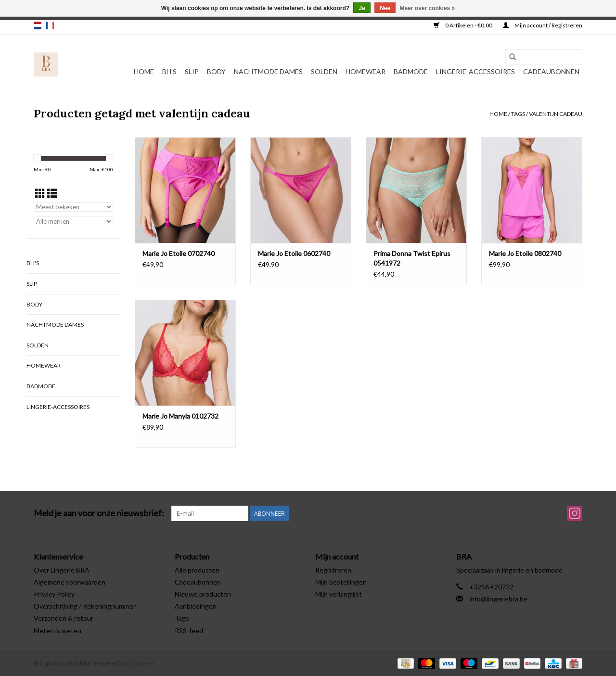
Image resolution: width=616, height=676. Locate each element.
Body (216, 71)
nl (38, 26)
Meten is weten (58, 631)
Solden (324, 71)
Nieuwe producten (203, 594)
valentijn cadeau (556, 114)
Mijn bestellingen (341, 582)
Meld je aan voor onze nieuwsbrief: (99, 513)
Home (144, 71)
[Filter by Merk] (73, 221)
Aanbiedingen (196, 606)
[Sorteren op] (73, 207)
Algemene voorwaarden (70, 582)
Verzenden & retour (64, 618)
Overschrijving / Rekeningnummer (85, 606)
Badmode (411, 71)
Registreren (333, 570)
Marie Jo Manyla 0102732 (180, 416)
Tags (518, 114)
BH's (169, 71)
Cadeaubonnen (551, 71)
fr (50, 26)
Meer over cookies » (428, 8)
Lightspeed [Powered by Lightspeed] (140, 663)
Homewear (366, 71)
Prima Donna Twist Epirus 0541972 (412, 258)
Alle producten (197, 570)
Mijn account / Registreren (543, 25)
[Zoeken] (544, 57)
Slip (192, 71)
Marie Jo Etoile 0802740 (525, 253)
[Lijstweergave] (52, 193)
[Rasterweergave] (40, 193)
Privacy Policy (54, 594)
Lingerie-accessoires (475, 71)
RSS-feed (189, 631)
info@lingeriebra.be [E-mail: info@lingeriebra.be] (498, 599)
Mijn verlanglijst (339, 594)
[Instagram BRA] (575, 513)
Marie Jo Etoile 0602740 (294, 253)
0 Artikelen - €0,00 (463, 25)
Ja (362, 8)
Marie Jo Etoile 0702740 (179, 253)
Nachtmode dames (268, 71)
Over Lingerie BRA (62, 570)
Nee (385, 8)
